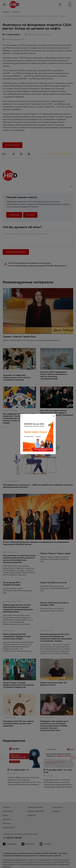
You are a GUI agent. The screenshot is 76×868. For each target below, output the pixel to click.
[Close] (53, 416)
